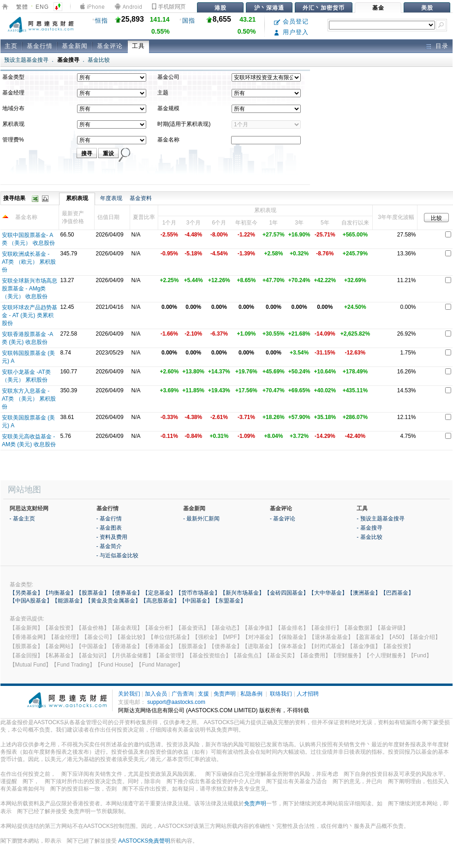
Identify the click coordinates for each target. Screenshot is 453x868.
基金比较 (99, 60)
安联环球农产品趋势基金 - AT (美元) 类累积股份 (30, 315)
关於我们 (129, 694)
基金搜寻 (68, 60)
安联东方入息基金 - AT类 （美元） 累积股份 (29, 399)
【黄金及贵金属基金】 (113, 601)
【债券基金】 (126, 593)
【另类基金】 (26, 593)
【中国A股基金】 (31, 601)
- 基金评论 (283, 519)
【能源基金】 (69, 601)
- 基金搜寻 (369, 528)
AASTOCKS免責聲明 (144, 841)
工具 (138, 46)
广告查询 (183, 694)
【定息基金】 (159, 593)
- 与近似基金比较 (117, 555)
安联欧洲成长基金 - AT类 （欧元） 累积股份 (29, 262)
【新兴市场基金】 (242, 593)
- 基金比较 (369, 537)
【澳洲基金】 (364, 593)
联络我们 (281, 694)
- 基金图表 (109, 528)
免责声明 (225, 694)
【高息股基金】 (160, 601)
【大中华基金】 (328, 593)
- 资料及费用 (112, 537)
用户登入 (291, 32)
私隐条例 (251, 694)
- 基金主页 (22, 519)
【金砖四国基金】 (286, 593)
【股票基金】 (93, 593)
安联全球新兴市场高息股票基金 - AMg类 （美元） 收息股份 (30, 289)
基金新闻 (75, 46)
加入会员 (156, 694)
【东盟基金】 (229, 601)
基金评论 (110, 46)
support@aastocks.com (176, 702)
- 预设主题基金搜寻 (380, 519)
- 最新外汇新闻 (201, 519)
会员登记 (291, 21)
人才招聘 (308, 694)
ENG (42, 7)
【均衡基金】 (60, 593)
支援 (203, 694)
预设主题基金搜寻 (26, 60)
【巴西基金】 (397, 593)
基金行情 (40, 46)
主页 (11, 46)
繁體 (22, 7)
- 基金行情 (109, 519)
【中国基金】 (196, 601)
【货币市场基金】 (198, 593)
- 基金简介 (109, 546)
